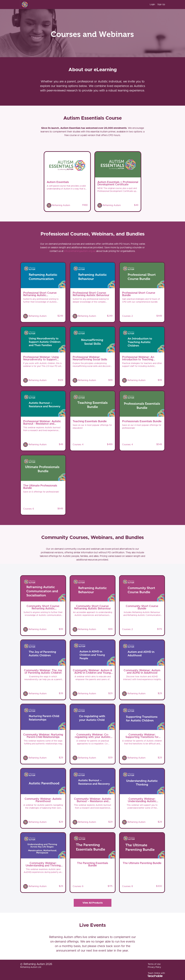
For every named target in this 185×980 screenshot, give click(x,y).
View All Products (93, 903)
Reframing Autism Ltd (31, 967)
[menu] (156, 5)
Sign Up (161, 5)
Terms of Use (154, 964)
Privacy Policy (154, 967)
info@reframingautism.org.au (80, 251)
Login (152, 5)
